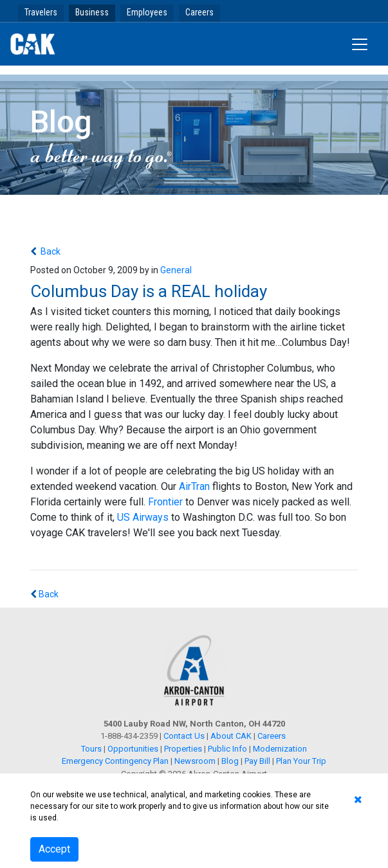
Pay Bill (257, 761)
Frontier (165, 502)
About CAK (231, 736)
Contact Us (184, 736)
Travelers (41, 12)
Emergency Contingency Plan (115, 761)
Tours (92, 749)
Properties (183, 749)
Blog (230, 761)
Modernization (280, 749)
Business (92, 12)
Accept (54, 849)
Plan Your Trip (301, 761)
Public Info (227, 749)
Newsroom (195, 761)
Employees (147, 12)
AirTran (194, 486)
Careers (199, 12)
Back (50, 251)
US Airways (144, 517)
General (176, 270)
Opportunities (133, 749)
